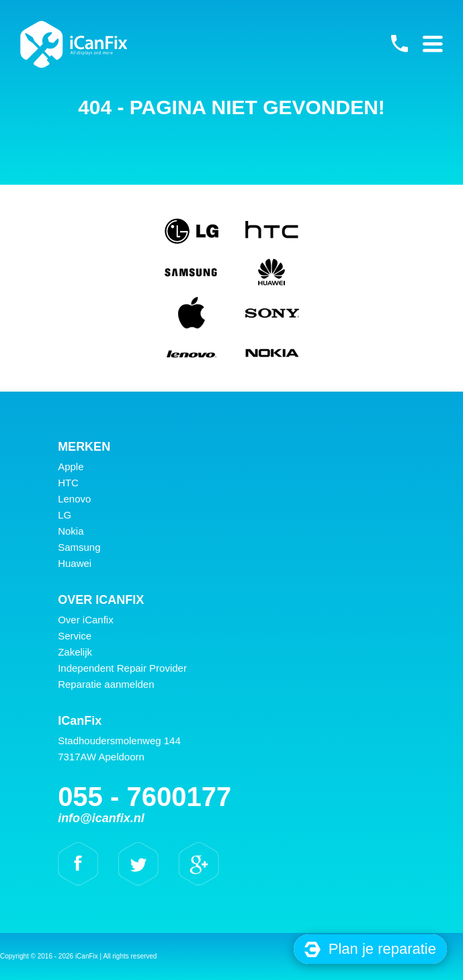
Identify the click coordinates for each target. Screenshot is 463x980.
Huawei (75, 563)
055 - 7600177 (399, 44)
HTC (68, 483)
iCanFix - (74, 44)
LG (65, 515)
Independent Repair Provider (122, 668)
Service (75, 636)
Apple (71, 466)
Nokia (71, 531)
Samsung (79, 547)
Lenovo (74, 499)
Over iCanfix (86, 620)
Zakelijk (75, 652)
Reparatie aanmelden (106, 684)
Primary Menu (433, 44)
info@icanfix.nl (101, 818)
